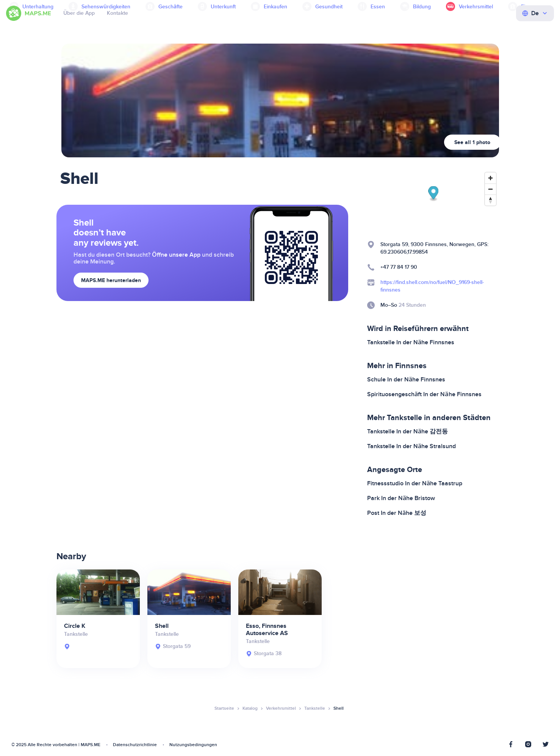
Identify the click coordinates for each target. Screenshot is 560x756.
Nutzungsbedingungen (193, 745)
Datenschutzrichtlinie (135, 745)
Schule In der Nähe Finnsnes (406, 380)
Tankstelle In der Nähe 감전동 (407, 431)
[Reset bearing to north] (490, 200)
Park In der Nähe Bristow (401, 498)
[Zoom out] (490, 189)
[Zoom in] (490, 178)
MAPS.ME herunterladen (111, 280)
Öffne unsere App (176, 255)
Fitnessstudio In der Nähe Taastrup (415, 483)
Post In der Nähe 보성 (397, 513)
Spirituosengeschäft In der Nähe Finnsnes (424, 394)
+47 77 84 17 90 (399, 267)
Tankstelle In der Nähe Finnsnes (411, 342)
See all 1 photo (472, 142)
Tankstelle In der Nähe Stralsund (411, 446)
